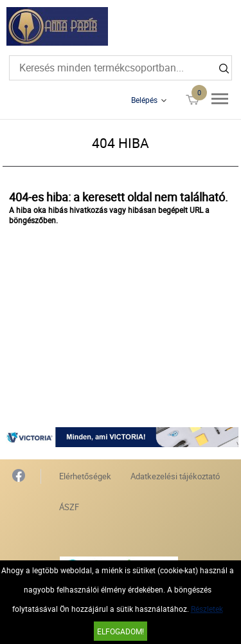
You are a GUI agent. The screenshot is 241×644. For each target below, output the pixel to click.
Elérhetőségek (85, 476)
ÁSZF (69, 507)
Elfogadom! (121, 631)
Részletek (207, 609)
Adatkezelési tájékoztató (175, 476)
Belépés (144, 100)
